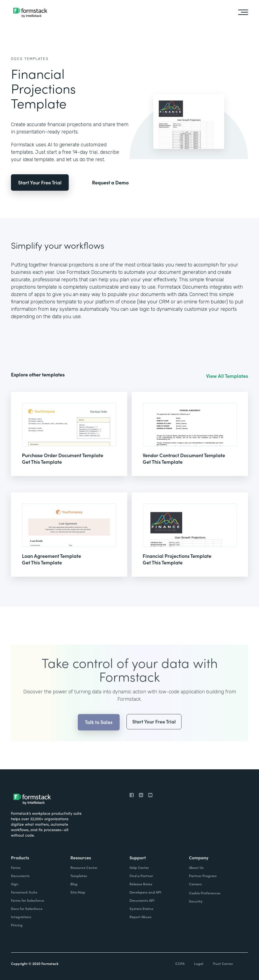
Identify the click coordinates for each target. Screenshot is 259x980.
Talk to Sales (99, 733)
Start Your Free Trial (40, 182)
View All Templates (227, 376)
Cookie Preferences (205, 893)
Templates (37, 59)
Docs (17, 59)
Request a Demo (110, 182)
